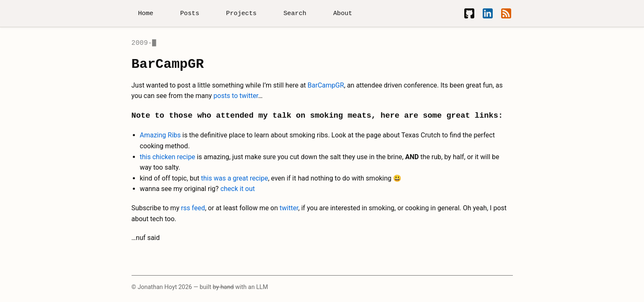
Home (146, 13)
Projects (242, 13)
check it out (238, 189)
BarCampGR (326, 85)
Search (295, 13)
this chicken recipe (168, 157)
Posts (190, 13)
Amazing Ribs (160, 135)
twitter (289, 208)
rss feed (193, 208)
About (343, 13)
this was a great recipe (235, 178)
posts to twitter (236, 96)
